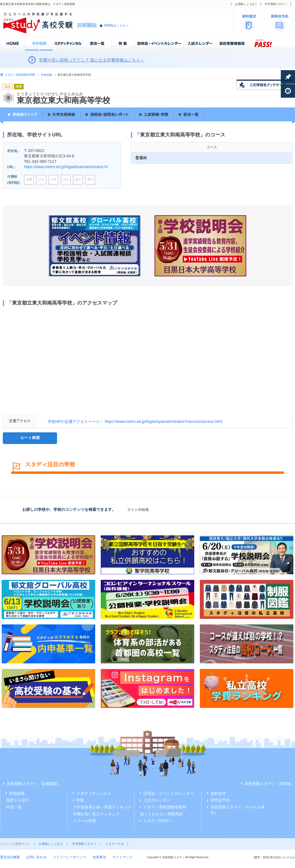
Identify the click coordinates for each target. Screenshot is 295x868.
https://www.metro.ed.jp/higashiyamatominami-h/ (66, 167)
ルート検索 (30, 438)
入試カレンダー (157, 800)
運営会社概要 (10, 857)
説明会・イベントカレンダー (169, 793)
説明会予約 (220, 800)
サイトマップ (122, 857)
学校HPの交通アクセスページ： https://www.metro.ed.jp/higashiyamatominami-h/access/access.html (135, 421)
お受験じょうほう (246, 4)
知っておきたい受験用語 (161, 814)
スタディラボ (115, 844)
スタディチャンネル (94, 793)
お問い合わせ (36, 857)
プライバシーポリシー (70, 857)
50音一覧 (14, 807)
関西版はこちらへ (116, 25)
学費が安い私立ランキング (96, 814)
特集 (80, 800)
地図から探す (18, 800)
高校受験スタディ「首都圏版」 (34, 784)
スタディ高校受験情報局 (165, 807)
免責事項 (99, 857)
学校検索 (46, 75)
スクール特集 (85, 821)
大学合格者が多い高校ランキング (102, 807)
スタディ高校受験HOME (20, 75)
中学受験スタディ (276, 4)
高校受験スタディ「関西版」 (270, 784)
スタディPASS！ (158, 821)
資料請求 (218, 793)
